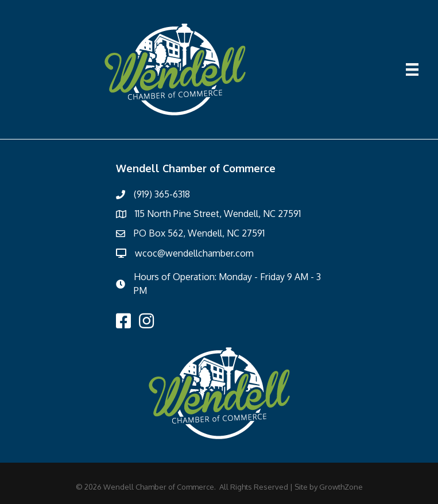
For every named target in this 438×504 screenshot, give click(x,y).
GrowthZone (341, 487)
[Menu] (412, 69)
